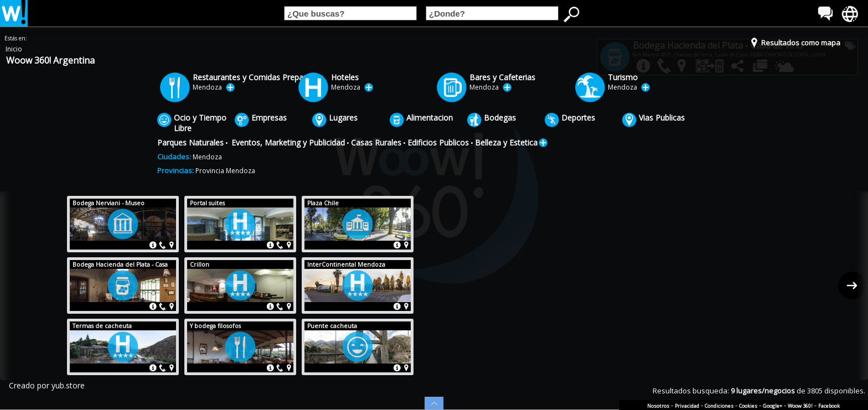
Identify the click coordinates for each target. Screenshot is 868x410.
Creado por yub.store (47, 385)
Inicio (14, 49)
